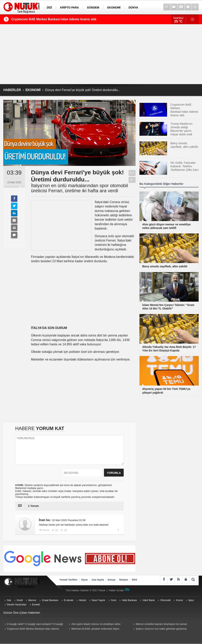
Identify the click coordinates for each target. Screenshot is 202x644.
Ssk (9, 600)
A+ (132, 173)
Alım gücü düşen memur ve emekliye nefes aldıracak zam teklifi (94, 624)
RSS (134, 580)
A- (132, 180)
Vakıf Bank (149, 600)
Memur (32, 600)
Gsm (114, 600)
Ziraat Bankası (50, 600)
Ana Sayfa (98, 580)
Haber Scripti (116, 590)
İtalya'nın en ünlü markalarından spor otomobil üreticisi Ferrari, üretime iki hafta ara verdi (79, 188)
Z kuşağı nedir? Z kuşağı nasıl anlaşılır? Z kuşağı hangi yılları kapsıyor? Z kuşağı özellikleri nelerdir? (33, 624)
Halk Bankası (130, 600)
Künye (112, 580)
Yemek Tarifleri (68, 580)
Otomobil (166, 600)
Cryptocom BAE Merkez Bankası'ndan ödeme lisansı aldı (54, 19)
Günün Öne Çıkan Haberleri (22, 613)
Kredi (20, 600)
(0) (56, 530)
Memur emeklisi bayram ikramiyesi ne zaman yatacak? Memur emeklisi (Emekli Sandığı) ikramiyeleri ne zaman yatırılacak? (163, 624)
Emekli (36, 605)
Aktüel (82, 600)
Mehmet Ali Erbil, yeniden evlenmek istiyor (95, 629)
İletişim (124, 580)
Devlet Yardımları (17, 605)
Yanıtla (46, 530)
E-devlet (69, 600)
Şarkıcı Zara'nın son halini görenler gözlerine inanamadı (159, 629)
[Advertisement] (101, 54)
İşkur (191, 600)
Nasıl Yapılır (98, 600)
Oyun (85, 580)
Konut (180, 600)
